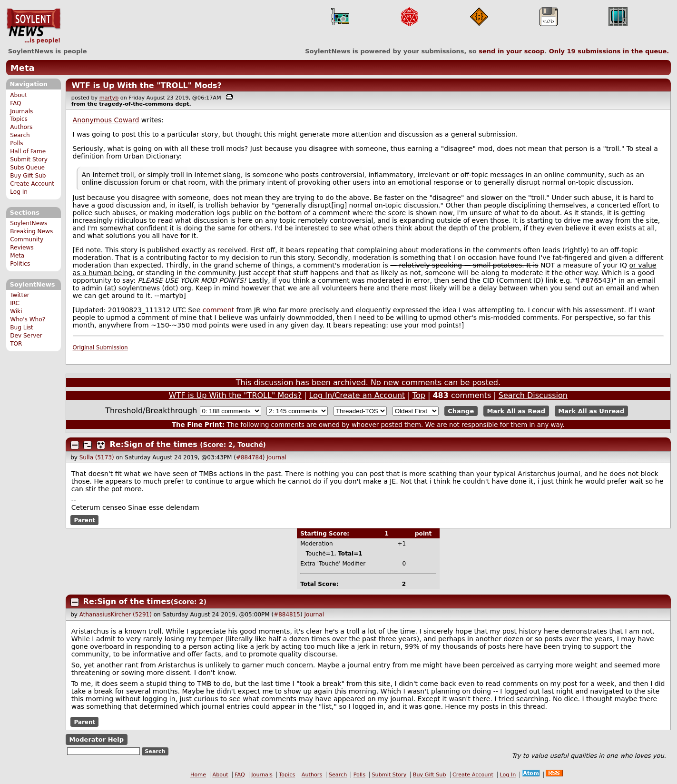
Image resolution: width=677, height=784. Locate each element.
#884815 (287, 615)
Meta (23, 68)
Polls (16, 143)
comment (219, 310)
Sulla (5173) (97, 457)
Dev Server (26, 336)
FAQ (15, 103)
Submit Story (29, 159)
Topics (19, 119)
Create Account (32, 184)
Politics (20, 264)
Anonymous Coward (106, 120)
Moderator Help (96, 739)
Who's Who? (28, 319)
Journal (276, 457)
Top (419, 395)
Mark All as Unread (591, 411)
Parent (84, 520)
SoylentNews (34, 26)
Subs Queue (27, 168)
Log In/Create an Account (357, 395)
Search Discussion (533, 395)
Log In (19, 192)
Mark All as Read (516, 411)
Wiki (16, 311)
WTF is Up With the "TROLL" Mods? (147, 85)
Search (20, 135)
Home (198, 775)
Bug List (22, 327)
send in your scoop (511, 51)
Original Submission (100, 347)
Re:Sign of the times (154, 444)
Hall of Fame (28, 151)
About (19, 95)
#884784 (249, 457)
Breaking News (31, 231)
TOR (16, 344)
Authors (21, 127)
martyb (109, 98)
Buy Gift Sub (28, 176)
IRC (15, 303)
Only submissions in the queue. (609, 51)
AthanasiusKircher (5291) (116, 615)
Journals (21, 111)
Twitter (20, 295)
